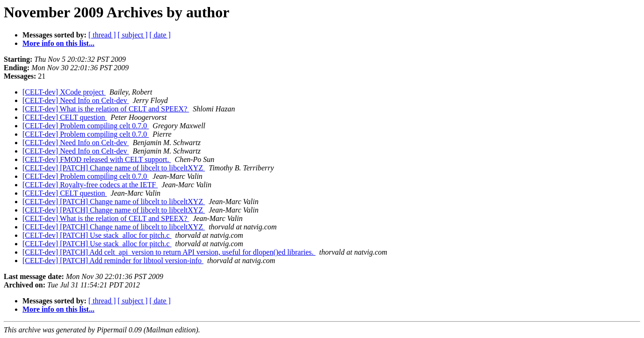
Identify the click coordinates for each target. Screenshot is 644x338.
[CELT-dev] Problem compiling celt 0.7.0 (86, 126)
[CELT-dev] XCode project (64, 92)
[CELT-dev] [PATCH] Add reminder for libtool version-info (113, 261)
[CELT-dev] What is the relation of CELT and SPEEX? (106, 109)
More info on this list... (58, 43)
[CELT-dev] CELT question (65, 117)
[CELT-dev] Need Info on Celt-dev (76, 100)
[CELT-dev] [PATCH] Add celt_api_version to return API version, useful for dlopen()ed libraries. (169, 252)
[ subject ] (133, 35)
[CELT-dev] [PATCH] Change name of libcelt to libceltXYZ (114, 168)
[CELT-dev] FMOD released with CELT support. (97, 159)
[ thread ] (102, 35)
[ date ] (160, 35)
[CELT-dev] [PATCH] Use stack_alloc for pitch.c (97, 235)
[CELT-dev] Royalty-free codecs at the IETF (90, 185)
